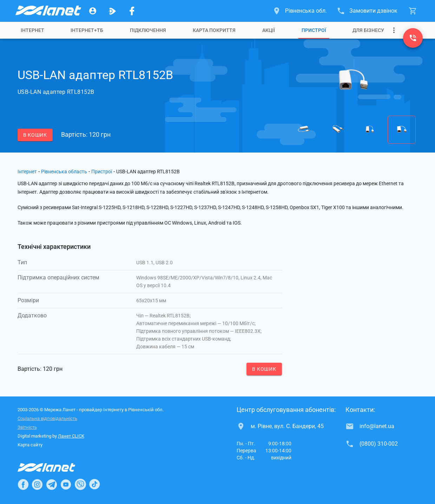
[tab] (32, 30)
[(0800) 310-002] (413, 38)
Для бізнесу (368, 30)
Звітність (27, 427)
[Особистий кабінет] (93, 11)
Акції (269, 30)
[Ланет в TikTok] (94, 484)
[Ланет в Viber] (80, 484)
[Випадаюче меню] (394, 30)
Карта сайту (30, 445)
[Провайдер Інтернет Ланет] (55, 467)
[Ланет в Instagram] (37, 484)
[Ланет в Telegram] (52, 484)
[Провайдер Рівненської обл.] (48, 11)
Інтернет (32, 30)
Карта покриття (214, 30)
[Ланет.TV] (112, 11)
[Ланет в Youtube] (66, 484)
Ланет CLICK (71, 436)
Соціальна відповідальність (47, 418)
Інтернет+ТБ (87, 30)
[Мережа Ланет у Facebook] (132, 11)
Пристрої (314, 30)
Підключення (148, 30)
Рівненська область (64, 172)
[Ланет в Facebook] (23, 484)
